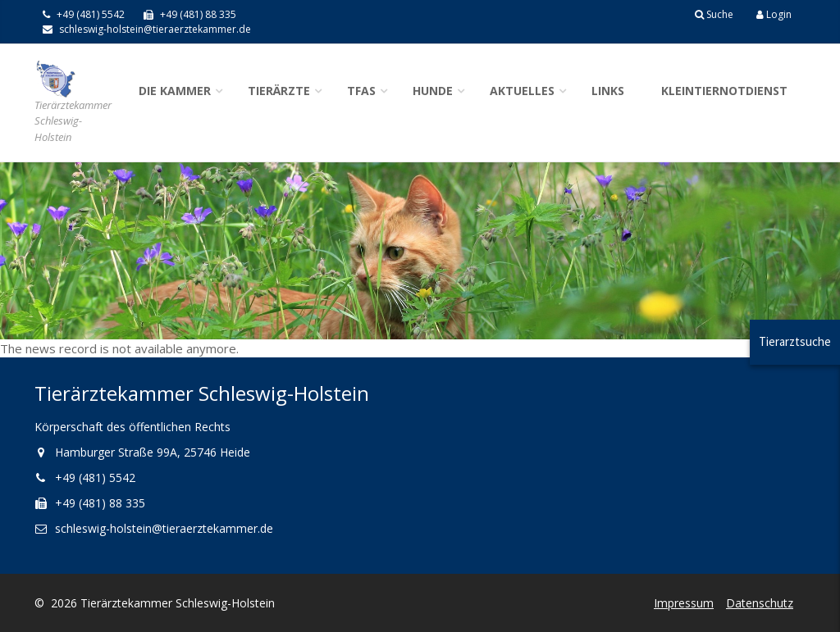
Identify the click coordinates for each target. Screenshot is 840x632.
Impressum (684, 603)
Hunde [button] (433, 91)
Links (608, 91)
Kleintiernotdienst (724, 91)
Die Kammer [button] (175, 91)
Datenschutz (760, 603)
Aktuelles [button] (522, 91)
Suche (714, 14)
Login (774, 14)
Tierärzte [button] (279, 91)
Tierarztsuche (795, 341)
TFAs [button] (361, 91)
